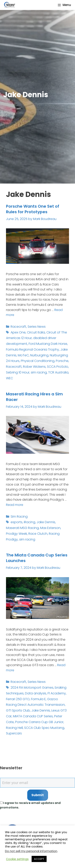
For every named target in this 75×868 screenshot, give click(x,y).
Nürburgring (39, 355)
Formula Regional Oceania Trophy (32, 349)
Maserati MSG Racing (22, 528)
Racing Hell (14, 728)
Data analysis (36, 693)
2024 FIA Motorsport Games (32, 688)
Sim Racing (19, 517)
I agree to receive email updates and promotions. (30, 805)
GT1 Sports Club (18, 710)
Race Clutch (38, 534)
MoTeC (23, 355)
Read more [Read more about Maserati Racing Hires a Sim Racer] (15, 505)
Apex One (18, 332)
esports (16, 522)
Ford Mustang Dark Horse (48, 344)
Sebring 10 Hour (18, 372)
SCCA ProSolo (58, 367)
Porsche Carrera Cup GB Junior (39, 722)
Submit (38, 795)
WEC (9, 378)
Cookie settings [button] (17, 859)
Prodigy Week (16, 534)
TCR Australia (58, 372)
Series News (37, 327)
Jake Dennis (46, 522)
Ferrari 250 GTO (18, 699)
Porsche (62, 361)
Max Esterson (50, 528)
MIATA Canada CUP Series (33, 716)
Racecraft (18, 327)
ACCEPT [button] (39, 859)
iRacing (29, 522)
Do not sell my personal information (31, 851)
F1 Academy (57, 693)
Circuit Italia (36, 332)
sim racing (39, 372)
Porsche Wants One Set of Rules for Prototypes (33, 209)
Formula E (38, 699)
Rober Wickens (34, 367)
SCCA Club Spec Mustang (44, 728)
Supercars (14, 733)
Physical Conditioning (38, 361)
